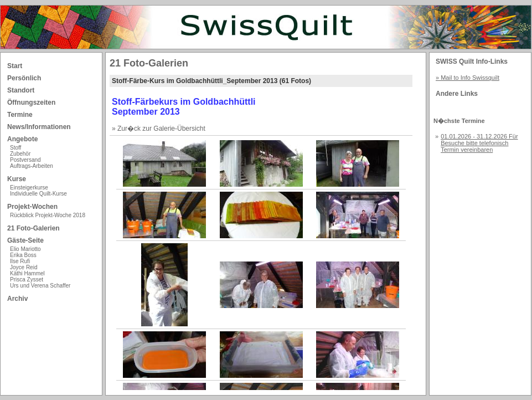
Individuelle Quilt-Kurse (38, 194)
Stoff (16, 148)
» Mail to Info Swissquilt (468, 78)
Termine (20, 115)
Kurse (17, 179)
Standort (21, 90)
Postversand (25, 160)
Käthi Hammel (27, 273)
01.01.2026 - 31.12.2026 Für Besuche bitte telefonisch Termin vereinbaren (479, 143)
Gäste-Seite (25, 240)
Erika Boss (23, 255)
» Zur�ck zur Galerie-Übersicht (159, 129)
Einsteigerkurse (29, 188)
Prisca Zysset (27, 280)
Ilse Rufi (20, 261)
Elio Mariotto (25, 249)
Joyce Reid (24, 267)
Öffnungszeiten (31, 102)
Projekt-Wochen (32, 207)
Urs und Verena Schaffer (40, 286)
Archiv (17, 299)
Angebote (22, 139)
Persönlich (24, 78)
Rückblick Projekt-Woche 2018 (48, 215)
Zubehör (20, 154)
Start (15, 66)
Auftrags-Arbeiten (32, 166)
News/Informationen (39, 127)
